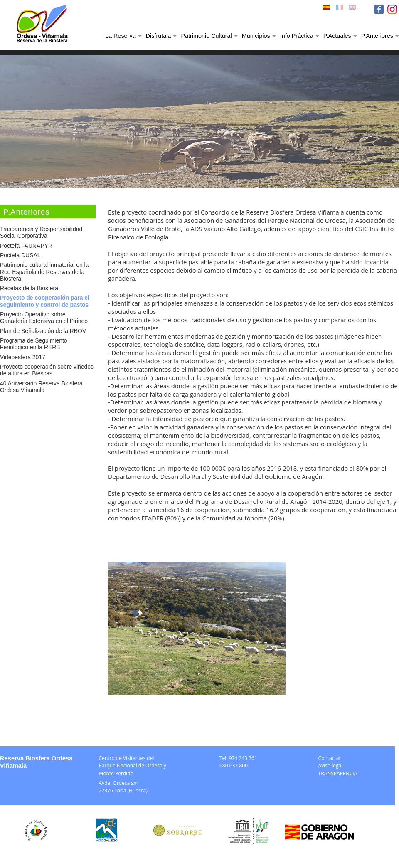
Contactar (330, 758)
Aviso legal (331, 766)
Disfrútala (159, 36)
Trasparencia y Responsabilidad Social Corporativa (41, 232)
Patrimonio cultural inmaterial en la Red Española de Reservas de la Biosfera (44, 272)
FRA (340, 9)
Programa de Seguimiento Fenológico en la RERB (34, 344)
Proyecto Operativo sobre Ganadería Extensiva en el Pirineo (44, 318)
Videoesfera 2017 (23, 357)
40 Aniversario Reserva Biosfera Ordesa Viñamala (41, 387)
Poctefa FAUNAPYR (26, 246)
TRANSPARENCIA (338, 773)
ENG (353, 9)
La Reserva (121, 36)
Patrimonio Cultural (206, 36)
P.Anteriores (377, 36)
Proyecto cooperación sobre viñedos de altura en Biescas (47, 370)
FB (379, 9)
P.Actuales (337, 36)
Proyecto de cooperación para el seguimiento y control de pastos (45, 301)
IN (392, 9)
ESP (327, 9)
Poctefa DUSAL (20, 255)
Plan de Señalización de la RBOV (43, 331)
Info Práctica (297, 36)
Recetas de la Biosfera (29, 288)
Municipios (256, 36)
